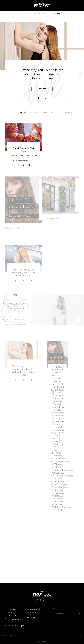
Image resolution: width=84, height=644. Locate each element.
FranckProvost (14, 626)
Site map (79, 635)
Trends (69, 113)
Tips (60, 113)
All (15, 113)
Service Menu (11, 616)
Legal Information (8, 635)
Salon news (49, 113)
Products (35, 113)
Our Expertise (12, 612)
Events (24, 113)
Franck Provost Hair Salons (42, 5)
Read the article (42, 89)
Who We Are (10, 609)
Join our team (34, 609)
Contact (31, 618)
